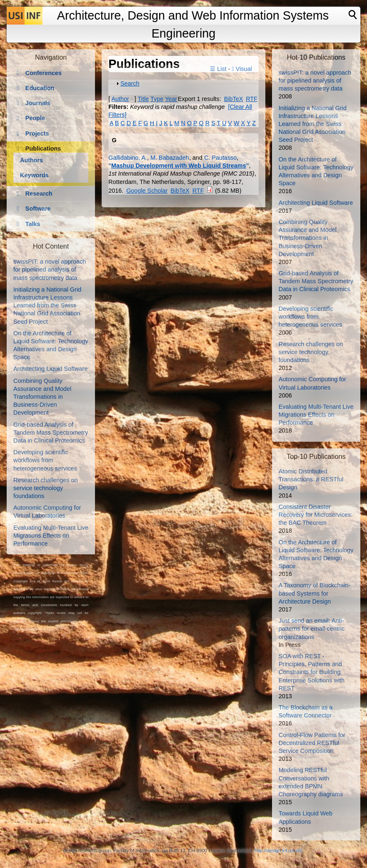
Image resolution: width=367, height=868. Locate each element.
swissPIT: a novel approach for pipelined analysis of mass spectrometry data (50, 269)
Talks (33, 224)
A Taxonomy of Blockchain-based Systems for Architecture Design (315, 593)
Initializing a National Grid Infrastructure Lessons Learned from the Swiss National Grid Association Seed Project (47, 306)
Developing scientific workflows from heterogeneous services (45, 460)
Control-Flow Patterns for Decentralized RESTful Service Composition (312, 743)
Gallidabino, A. (128, 158)
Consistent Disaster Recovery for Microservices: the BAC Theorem (316, 515)
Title (144, 99)
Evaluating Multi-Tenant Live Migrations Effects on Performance (51, 536)
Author (120, 99)
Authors (31, 160)
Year (171, 99)
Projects (37, 133)
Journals (38, 103)
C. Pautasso (220, 158)
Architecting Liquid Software (50, 369)
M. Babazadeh (170, 158)
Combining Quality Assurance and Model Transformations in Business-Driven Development (42, 397)
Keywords (34, 175)
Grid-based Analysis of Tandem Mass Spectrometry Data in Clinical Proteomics (51, 433)
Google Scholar (147, 191)
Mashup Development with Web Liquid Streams (179, 166)
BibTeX (234, 99)
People (35, 118)
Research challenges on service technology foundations (45, 488)
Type (157, 99)
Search (130, 83)
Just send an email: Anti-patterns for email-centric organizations (312, 629)
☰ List (218, 69)
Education (40, 88)
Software (38, 209)
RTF (252, 99)
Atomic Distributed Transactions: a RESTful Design (311, 479)
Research (39, 194)
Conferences (44, 73)
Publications (43, 148)
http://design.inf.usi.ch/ (278, 850)
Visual (242, 69)
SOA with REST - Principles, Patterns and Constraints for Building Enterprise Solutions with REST (312, 672)
